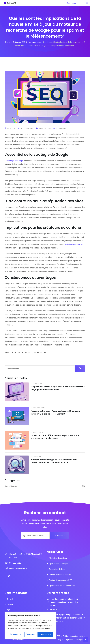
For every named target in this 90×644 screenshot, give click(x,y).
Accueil (10, 599)
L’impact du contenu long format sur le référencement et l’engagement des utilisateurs (58, 388)
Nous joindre (81, 640)
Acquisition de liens (57, 569)
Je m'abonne (59, 536)
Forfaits (10, 605)
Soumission (72, 3)
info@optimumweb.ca (18, 568)
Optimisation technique (58, 564)
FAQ (8, 610)
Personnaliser (16, 634)
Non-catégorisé (45, 128)
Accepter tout (46, 634)
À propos (69, 640)
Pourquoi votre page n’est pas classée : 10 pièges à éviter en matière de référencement (55, 412)
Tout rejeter (31, 634)
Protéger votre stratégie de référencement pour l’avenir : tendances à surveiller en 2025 (54, 461)
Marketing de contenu (58, 558)
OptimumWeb (28, 128)
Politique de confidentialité (73, 636)
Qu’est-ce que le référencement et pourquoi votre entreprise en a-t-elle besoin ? (55, 437)
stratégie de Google (15, 161)
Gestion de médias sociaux (60, 575)
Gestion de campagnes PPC (61, 580)
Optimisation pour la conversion (62, 586)
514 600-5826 (15, 563)
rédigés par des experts (74, 244)
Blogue (60, 640)
